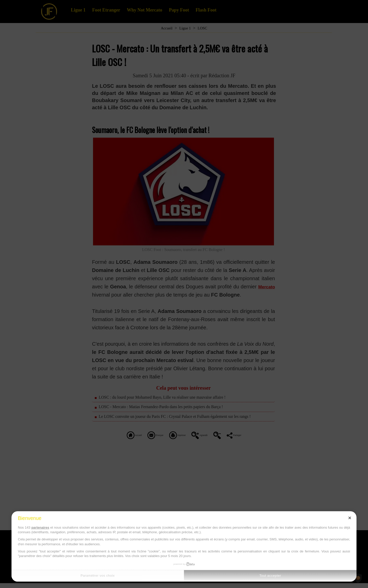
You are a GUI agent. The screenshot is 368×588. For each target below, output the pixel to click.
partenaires (40, 527)
